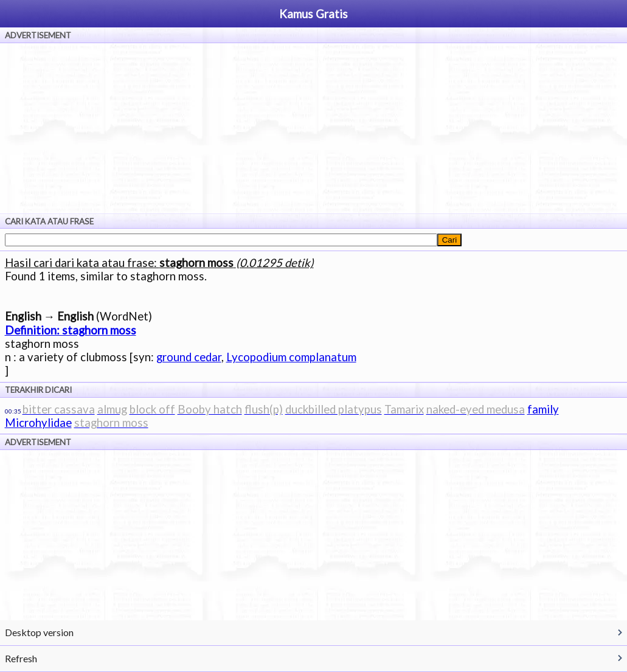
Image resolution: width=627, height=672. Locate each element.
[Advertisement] (313, 128)
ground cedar (189, 357)
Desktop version (39, 632)
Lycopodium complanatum (291, 357)
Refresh (21, 658)
